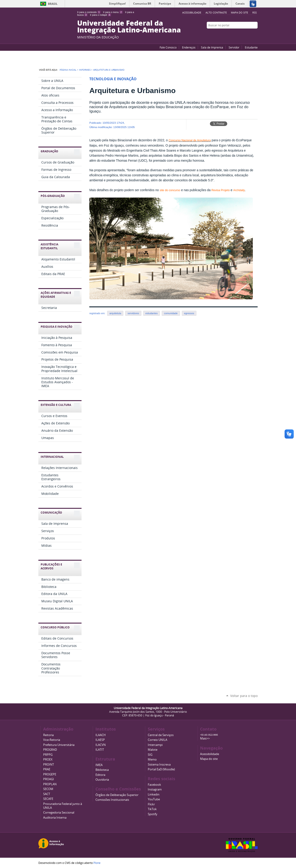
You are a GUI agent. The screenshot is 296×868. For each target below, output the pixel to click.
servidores (133, 313)
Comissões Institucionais (112, 800)
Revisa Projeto (221, 190)
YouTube (238, 34)
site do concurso (170, 190)
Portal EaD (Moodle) (161, 769)
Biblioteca (102, 770)
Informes (85, 70)
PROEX (48, 759)
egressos (189, 313)
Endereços (189, 47)
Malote (153, 750)
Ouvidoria (102, 780)
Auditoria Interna (55, 818)
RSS (255, 12)
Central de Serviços (161, 735)
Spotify (153, 814)
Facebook (244, 34)
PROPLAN (50, 784)
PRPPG (48, 755)
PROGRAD (50, 750)
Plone (97, 863)
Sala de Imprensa (212, 47)
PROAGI (49, 779)
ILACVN (101, 745)
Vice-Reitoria (52, 740)
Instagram (255, 34)
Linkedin (154, 794)
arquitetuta (115, 313)
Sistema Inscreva (159, 765)
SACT (47, 794)
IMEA (99, 765)
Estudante (251, 47)
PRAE (47, 769)
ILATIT (100, 750)
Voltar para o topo (244, 696)
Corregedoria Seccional (59, 813)
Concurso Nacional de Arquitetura (190, 140)
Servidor (234, 47)
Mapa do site (239, 12)
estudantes (152, 313)
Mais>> (205, 738)
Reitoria (48, 735)
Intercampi (155, 745)
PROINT (49, 765)
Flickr (250, 34)
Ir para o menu (113, 12)
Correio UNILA (157, 740)
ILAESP (100, 740)
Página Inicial (68, 70)
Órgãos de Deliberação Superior (117, 795)
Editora (100, 775)
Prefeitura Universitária (59, 745)
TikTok (152, 809)
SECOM (48, 789)
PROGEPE (50, 774)
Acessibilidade (210, 754)
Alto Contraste (216, 12)
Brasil (53, 4)
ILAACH (101, 735)
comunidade (171, 313)
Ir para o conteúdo (89, 12)
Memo (152, 759)
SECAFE (48, 799)
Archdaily (239, 190)
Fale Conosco (168, 47)
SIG (150, 755)
